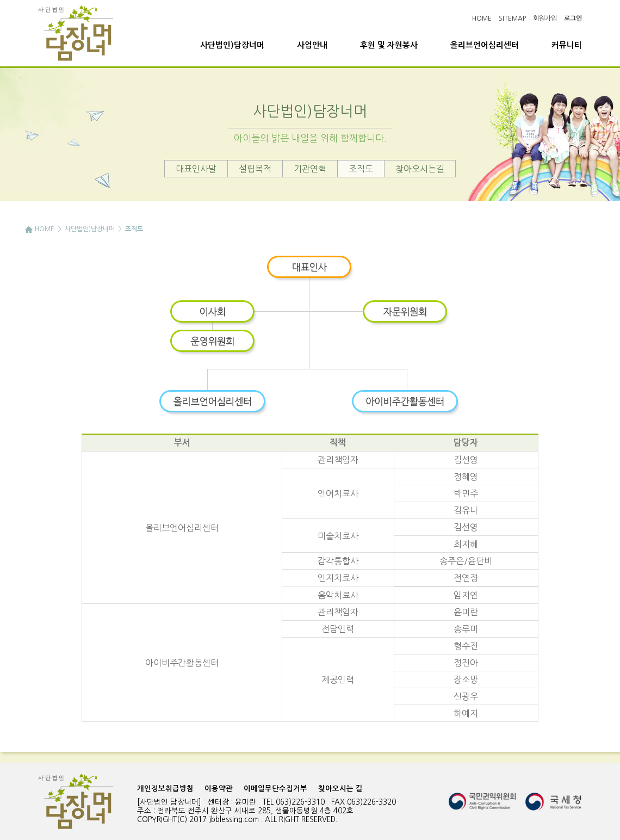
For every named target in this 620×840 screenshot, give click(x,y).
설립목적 (255, 169)
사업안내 (312, 45)
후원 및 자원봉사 (389, 45)
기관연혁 (310, 169)
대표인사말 (196, 169)
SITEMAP (512, 18)
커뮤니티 (567, 45)
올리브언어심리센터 (485, 45)
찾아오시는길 (420, 169)
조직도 (361, 169)
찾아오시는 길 (340, 789)
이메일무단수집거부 (275, 789)
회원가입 (545, 18)
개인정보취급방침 (165, 789)
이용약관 (219, 789)
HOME (482, 18)
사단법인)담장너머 (232, 45)
